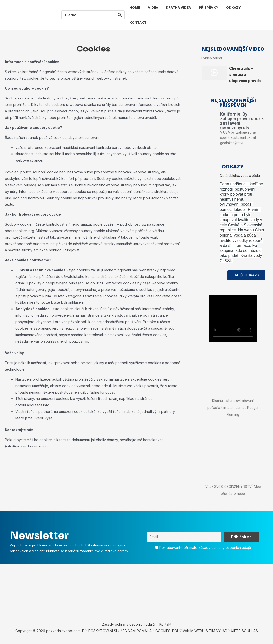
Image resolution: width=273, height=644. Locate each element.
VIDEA (153, 7)
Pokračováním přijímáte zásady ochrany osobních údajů (205, 548)
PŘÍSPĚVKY (209, 7)
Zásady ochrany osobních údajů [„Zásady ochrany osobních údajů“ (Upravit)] (128, 624)
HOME (135, 7)
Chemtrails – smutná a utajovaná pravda (245, 75)
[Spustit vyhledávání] (120, 15)
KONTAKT (138, 22)
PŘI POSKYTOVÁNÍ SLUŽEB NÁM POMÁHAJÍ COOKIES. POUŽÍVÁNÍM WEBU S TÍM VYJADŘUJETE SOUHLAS (170, 631)
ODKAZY (234, 7)
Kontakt (165, 624)
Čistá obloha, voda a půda (240, 176)
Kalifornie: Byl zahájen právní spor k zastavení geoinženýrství (242, 121)
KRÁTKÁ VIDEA (178, 7)
